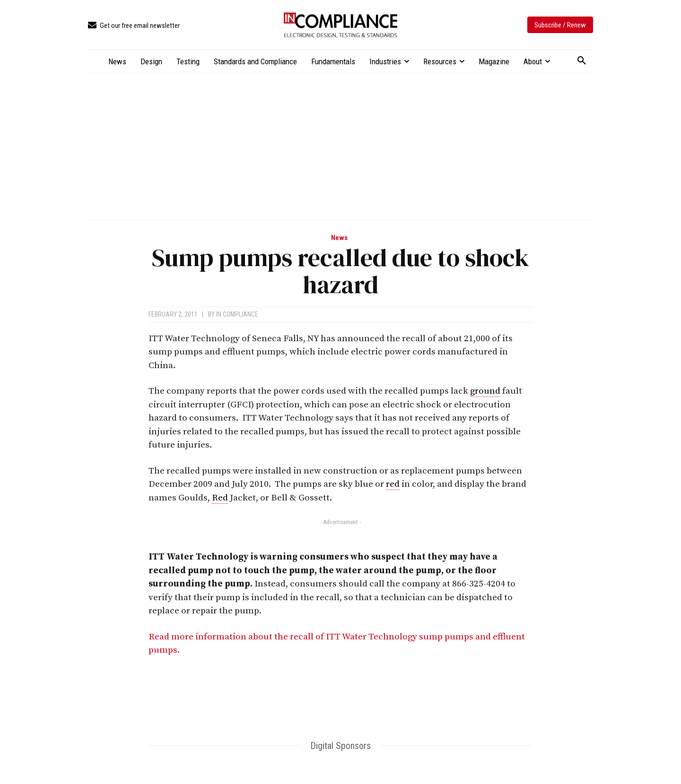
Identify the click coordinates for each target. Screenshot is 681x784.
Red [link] (220, 498)
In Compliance (237, 314)
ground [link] (485, 391)
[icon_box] (134, 26)
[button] (582, 61)
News (339, 238)
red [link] (393, 484)
